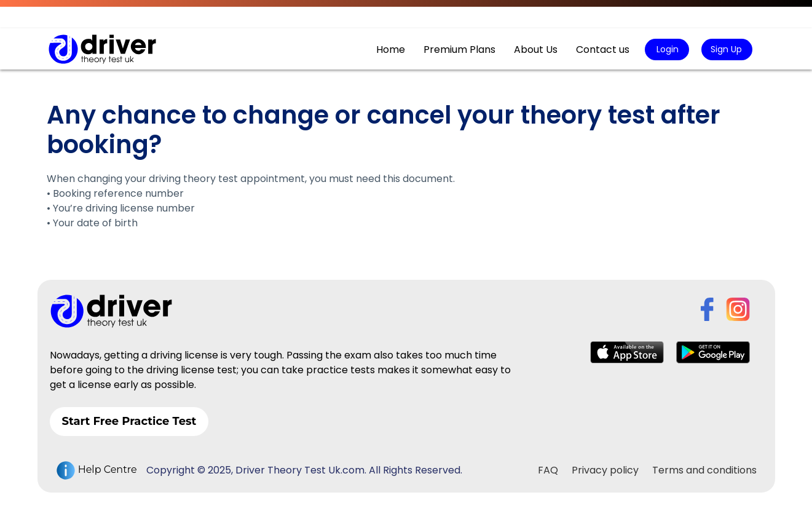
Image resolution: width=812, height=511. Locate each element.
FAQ (548, 470)
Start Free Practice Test (129, 421)
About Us (536, 50)
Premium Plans (459, 50)
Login (666, 49)
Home (391, 50)
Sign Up (726, 49)
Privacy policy (605, 470)
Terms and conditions (704, 470)
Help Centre (97, 470)
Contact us (603, 50)
